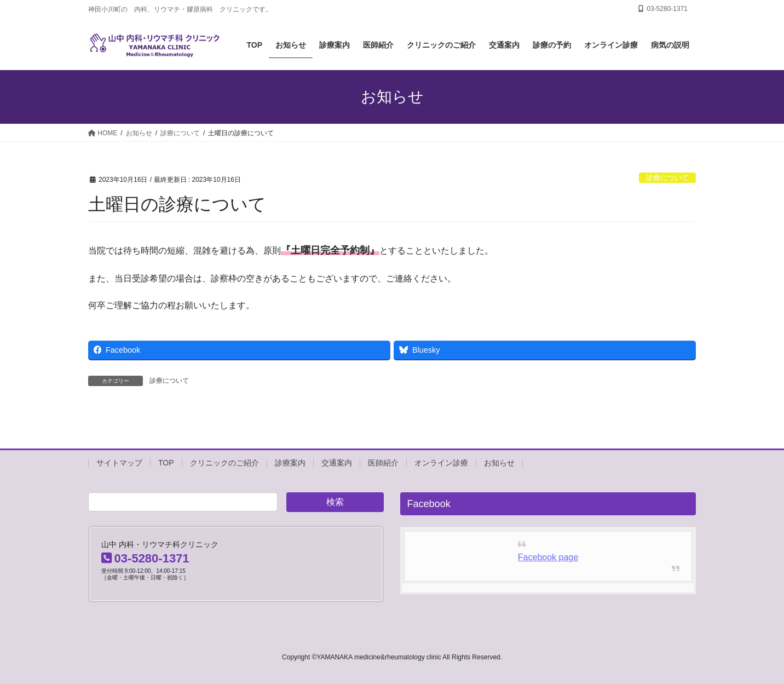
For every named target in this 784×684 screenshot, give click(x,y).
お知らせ (499, 463)
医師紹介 (383, 463)
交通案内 (337, 463)
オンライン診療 (441, 463)
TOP (166, 463)
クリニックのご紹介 (224, 463)
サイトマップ (119, 463)
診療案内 (290, 463)
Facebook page (548, 557)
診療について (667, 178)
